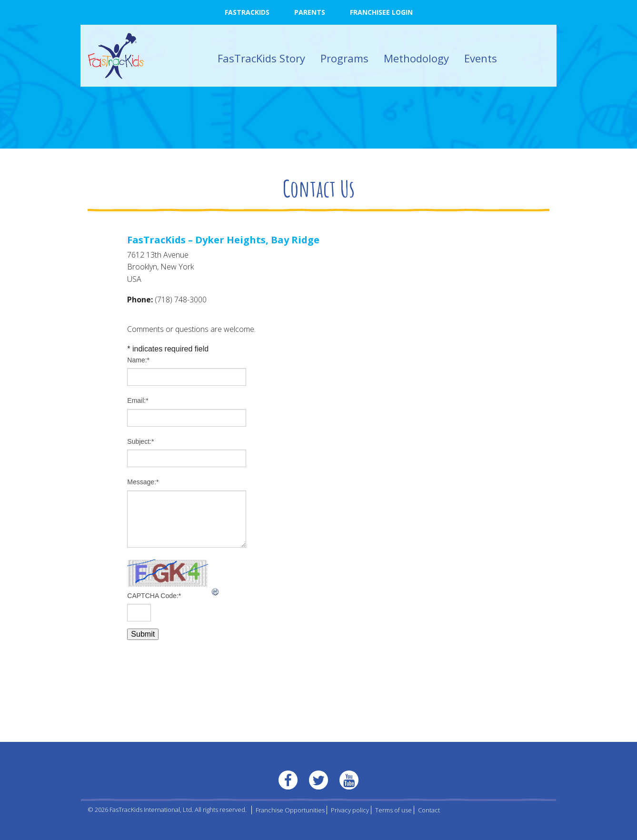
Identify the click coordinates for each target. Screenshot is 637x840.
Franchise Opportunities (290, 810)
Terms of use (393, 810)
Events (481, 58)
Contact (429, 810)
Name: (138, 360)
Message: (143, 482)
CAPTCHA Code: (154, 596)
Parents (310, 12)
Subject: (140, 441)
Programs (344, 58)
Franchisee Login (381, 12)
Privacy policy (350, 810)
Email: (138, 400)
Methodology (416, 58)
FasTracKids (247, 12)
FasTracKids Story (261, 58)
